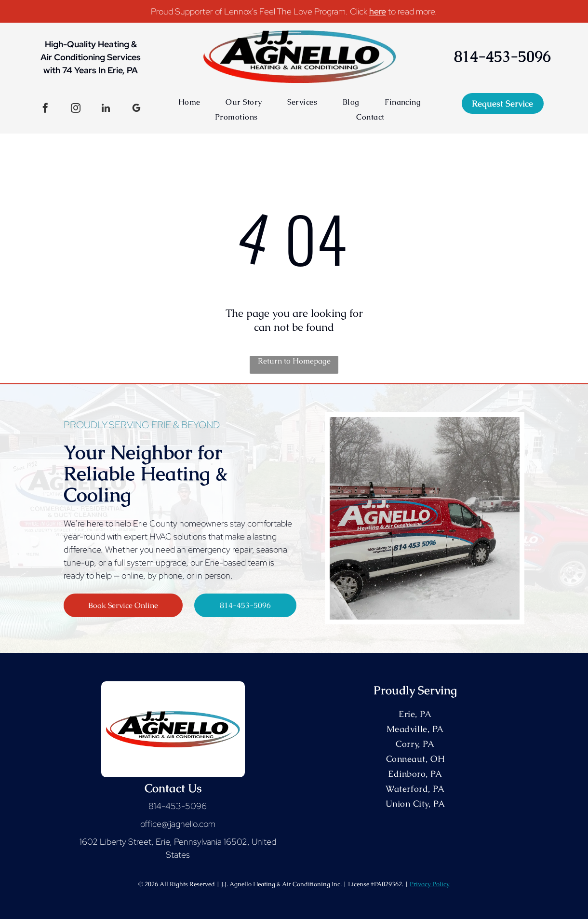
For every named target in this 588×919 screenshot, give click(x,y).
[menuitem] (189, 102)
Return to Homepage (294, 361)
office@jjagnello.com (178, 824)
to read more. (413, 11)
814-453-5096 (178, 806)
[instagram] (76, 109)
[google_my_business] (136, 109)
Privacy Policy (430, 884)
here (378, 11)
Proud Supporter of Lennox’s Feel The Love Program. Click (259, 11)
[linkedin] (106, 109)
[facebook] (45, 109)
